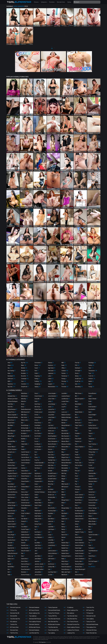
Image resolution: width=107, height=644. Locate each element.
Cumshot (25, 384)
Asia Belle (11, 508)
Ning (77, 401)
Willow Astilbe (93, 524)
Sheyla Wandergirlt (80, 569)
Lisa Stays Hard (53, 572)
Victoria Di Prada (94, 500)
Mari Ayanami (66, 436)
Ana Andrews (12, 463)
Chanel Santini (26, 481)
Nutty (77, 417)
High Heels (52, 368)
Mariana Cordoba (67, 444)
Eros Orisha (38, 433)
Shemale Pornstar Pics (73, 624)
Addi (10, 393)
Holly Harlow (39, 513)
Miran (64, 503)
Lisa (50, 569)
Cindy (23, 511)
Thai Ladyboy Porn (91, 627)
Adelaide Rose (12, 396)
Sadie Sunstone (80, 519)
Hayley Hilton (39, 503)
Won (90, 529)
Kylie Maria (52, 519)
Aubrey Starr (12, 521)
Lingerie (51, 384)
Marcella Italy (66, 433)
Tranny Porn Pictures (54, 613)
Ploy (77, 473)
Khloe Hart (52, 481)
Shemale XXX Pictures (35, 619)
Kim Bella (51, 489)
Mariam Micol (66, 441)
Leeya (50, 535)
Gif (36, 471)
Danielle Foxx (25, 545)
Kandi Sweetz (52, 439)
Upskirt (91, 381)
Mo (63, 505)
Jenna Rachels (53, 396)
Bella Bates (25, 393)
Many (64, 428)
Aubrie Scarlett (12, 524)
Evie (36, 452)
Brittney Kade (25, 428)
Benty (23, 404)
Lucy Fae (64, 404)
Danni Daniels (25, 548)
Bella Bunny (25, 396)
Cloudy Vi (24, 521)
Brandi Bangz (25, 425)
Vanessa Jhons (93, 481)
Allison (10, 439)
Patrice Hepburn (80, 447)
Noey (77, 407)
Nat (63, 540)
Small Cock (79, 379)
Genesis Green (39, 465)
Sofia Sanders (93, 407)
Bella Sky (24, 399)
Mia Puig (64, 473)
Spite (90, 412)
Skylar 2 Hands (93, 399)
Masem (64, 449)
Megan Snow (66, 457)
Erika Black (38, 425)
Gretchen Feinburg (40, 492)
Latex (50, 376)
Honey (37, 521)
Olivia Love (79, 423)
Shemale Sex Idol (91, 616)
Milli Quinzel (65, 487)
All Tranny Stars (14, 627)
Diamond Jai (25, 567)
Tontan (91, 457)
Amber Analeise (12, 449)
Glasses (51, 363)
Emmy (37, 420)
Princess (78, 489)
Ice (36, 529)
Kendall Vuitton (52, 479)
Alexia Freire (11, 423)
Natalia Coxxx (66, 545)
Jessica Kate (52, 412)
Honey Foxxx (39, 524)
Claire (23, 516)
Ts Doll (91, 465)
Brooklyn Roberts (26, 431)
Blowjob (25, 371)
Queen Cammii (80, 495)
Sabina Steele (79, 516)
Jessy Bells (51, 415)
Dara (23, 556)
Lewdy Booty (52, 545)
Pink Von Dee (79, 465)
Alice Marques (12, 431)
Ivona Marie (38, 535)
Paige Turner (79, 425)
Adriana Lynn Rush (13, 399)
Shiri (77, 572)
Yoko (91, 545)
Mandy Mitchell (67, 425)
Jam (36, 551)
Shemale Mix (14, 616)
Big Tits (25, 363)
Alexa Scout (12, 420)
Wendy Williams (93, 519)
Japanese (52, 373)
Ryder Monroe (79, 513)
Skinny (78, 376)
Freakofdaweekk (40, 463)
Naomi (64, 532)
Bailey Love (11, 559)
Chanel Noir (25, 479)
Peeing (64, 379)
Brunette (25, 376)
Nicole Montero (67, 569)
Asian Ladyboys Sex (34, 613)
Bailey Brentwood (13, 553)
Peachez (78, 457)
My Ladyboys (71, 613)
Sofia (90, 404)
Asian (11, 365)
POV (77, 365)
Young (91, 387)
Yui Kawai (92, 548)
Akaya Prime (12, 412)
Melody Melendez (67, 463)
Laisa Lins (51, 521)
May (63, 452)
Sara (77, 535)
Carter (23, 465)
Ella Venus (38, 407)
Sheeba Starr (79, 567)
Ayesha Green (12, 540)
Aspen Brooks (12, 511)
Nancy (64, 527)
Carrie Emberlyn (26, 463)
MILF (64, 363)
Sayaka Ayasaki (80, 551)
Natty (64, 559)
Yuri (90, 553)
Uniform (92, 379)
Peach (77, 455)
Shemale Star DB (15, 613)
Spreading (79, 387)
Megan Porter (66, 455)
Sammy (78, 521)
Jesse (51, 407)
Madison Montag (66, 417)
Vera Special (92, 497)
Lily (50, 561)
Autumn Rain (12, 527)
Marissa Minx (66, 447)
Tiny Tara (92, 455)
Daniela (24, 543)
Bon (23, 423)
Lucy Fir (64, 407)
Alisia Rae (11, 433)
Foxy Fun (38, 460)
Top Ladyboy (52, 633)
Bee (10, 569)
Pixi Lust (78, 471)
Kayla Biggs (52, 457)
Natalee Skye (66, 543)
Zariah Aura (92, 556)
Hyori (37, 527)
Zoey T (91, 564)
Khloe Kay (51, 484)
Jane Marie (38, 556)
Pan (76, 431)
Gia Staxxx (38, 468)
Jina (50, 423)
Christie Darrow (26, 503)
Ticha (91, 447)
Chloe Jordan (25, 497)
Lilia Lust (51, 556)
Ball (9, 561)
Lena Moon (51, 543)
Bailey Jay (11, 556)
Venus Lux (92, 495)
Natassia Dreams (67, 556)
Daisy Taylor (25, 540)
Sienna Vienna (79, 575)
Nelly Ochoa (65, 561)
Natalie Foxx (65, 548)
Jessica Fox (52, 409)
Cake (23, 447)
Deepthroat (25, 387)
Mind (64, 492)
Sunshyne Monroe (94, 420)
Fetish (37, 373)
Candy (24, 449)
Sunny (91, 417)
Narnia (64, 537)
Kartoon (51, 449)
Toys (91, 373)
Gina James (38, 476)
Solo (78, 384)
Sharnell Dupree (80, 564)
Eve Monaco (39, 449)
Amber (10, 444)
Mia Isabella (66, 468)
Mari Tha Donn (66, 439)
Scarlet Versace (80, 553)
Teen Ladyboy (90, 619)
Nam (64, 521)
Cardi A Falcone (26, 452)
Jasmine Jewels (40, 564)
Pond (77, 476)
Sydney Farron (93, 425)
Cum (24, 381)
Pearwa (78, 460)
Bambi (10, 564)
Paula (77, 452)
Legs (50, 381)
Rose (77, 505)
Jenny (50, 401)
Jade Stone (38, 545)
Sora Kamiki (92, 409)
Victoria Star (92, 505)
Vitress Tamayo (94, 508)
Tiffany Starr (93, 452)
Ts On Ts (92, 376)
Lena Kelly (51, 540)
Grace (37, 484)
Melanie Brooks (66, 460)
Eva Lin (37, 441)
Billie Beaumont (26, 412)
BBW (10, 381)
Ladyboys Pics (71, 633)
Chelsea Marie (26, 487)
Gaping (38, 387)
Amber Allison (12, 447)
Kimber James (53, 492)
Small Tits (79, 381)
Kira (50, 500)
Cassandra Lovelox (27, 473)
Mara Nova (65, 431)
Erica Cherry (39, 423)
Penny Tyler (79, 463)
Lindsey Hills (52, 567)
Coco (23, 524)
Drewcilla (38, 399)
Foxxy (37, 457)
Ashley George (13, 505)
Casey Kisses (25, 471)
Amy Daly (11, 460)
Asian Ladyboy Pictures (73, 627)
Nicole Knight (65, 564)
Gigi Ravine (38, 473)
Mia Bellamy (66, 465)
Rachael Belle (79, 497)
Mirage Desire (66, 500)
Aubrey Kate (12, 519)
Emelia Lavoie (39, 412)
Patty (77, 449)
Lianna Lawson (53, 551)
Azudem (10, 545)
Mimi (64, 489)
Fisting (37, 379)
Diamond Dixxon (26, 564)
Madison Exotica (66, 415)
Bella (10, 575)
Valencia (91, 471)
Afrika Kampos (12, 409)
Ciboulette (25, 508)
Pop (77, 481)
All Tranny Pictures (34, 610)
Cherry (24, 489)
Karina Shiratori (53, 444)
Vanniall (91, 489)
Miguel (64, 479)
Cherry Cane (25, 492)
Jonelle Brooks (53, 428)
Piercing (65, 381)
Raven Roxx (79, 503)
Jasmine (38, 561)
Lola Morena (66, 399)
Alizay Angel (12, 436)
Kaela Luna (52, 431)
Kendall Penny (53, 476)
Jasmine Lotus (39, 567)
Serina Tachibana (80, 559)
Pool (64, 384)
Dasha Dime (25, 559)
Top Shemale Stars (72, 616)
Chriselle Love (25, 500)
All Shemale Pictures (35, 627)
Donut (37, 393)
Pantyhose (65, 376)
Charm (23, 484)
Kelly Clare (52, 465)
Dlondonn (24, 572)
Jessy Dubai (52, 417)
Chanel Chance (26, 476)
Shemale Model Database (55, 610)
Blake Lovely (25, 420)
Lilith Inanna (52, 559)
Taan (90, 431)
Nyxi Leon (78, 420)
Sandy (77, 527)
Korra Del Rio (52, 508)
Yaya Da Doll (92, 540)
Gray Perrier (39, 489)
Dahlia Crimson (26, 535)
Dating (69, 2)
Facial (37, 368)
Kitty (50, 505)
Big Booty (12, 384)
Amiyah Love (12, 452)
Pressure (78, 487)
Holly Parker (39, 516)
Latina (51, 379)
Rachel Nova (79, 500)
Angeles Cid (12, 471)
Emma (37, 415)
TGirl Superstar (42, 642)
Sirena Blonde (93, 393)
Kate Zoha (52, 455)
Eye (36, 455)
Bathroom (11, 379)
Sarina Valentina (80, 543)
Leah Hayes (52, 529)
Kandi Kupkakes (53, 436)
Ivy (36, 540)
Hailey (37, 497)
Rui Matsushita (80, 511)
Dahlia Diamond (26, 537)
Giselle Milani (38, 479)
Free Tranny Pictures (73, 622)
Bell (9, 572)
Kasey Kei (51, 452)
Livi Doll (51, 575)
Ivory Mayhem (39, 537)
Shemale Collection (34, 624)
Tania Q (92, 433)
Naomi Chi (65, 535)
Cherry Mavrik (26, 495)
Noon (77, 409)
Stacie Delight (93, 415)
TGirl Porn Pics (14, 633)
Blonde (24, 368)
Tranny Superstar (53, 607)
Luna (64, 409)
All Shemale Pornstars (54, 624)
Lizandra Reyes (66, 396)
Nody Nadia (79, 404)
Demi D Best (25, 561)
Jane (36, 553)
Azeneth (11, 543)
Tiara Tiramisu (93, 444)
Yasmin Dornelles (94, 535)
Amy (10, 457)
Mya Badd (65, 513)
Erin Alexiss (38, 428)
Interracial (52, 371)
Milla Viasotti (66, 484)
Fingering (38, 376)
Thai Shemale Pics (15, 619)
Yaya (90, 537)
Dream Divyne (39, 396)
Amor (10, 455)
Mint (63, 497)
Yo (90, 543)
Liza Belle (64, 393)
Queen (78, 492)
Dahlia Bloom (25, 532)
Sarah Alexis (79, 537)
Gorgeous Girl (39, 481)
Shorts (78, 373)
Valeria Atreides (93, 479)
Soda (90, 401)
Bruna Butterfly (26, 436)
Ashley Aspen (12, 503)
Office (64, 368)
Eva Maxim (38, 444)
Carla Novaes (25, 455)
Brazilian (25, 373)
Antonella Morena (13, 492)
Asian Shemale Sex (91, 633)
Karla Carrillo (52, 447)
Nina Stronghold (80, 399)
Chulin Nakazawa (26, 505)
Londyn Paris (65, 401)
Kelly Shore (52, 468)
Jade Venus (39, 548)
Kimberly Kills (52, 497)
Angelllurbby (12, 479)
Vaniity (91, 484)
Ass (10, 368)
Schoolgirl (78, 371)
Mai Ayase (65, 420)
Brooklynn (25, 433)
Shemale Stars (14, 630)
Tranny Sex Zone (91, 622)
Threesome (93, 371)
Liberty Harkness (53, 553)
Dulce (37, 401)
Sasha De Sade (80, 545)
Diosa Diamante (26, 569)
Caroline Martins (26, 460)
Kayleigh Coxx (52, 460)
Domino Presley (26, 575)
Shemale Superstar (15, 607)
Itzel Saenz (38, 532)
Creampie (25, 379)
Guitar (37, 495)
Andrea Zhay (12, 465)
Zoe (90, 559)
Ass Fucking (12, 371)
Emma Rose (39, 417)
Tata (90, 436)
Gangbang (38, 384)
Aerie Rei (11, 407)
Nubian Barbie (79, 412)
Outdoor (65, 371)
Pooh (77, 479)
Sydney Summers (94, 428)
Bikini (24, 365)
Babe (10, 373)
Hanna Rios (38, 500)
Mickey (64, 476)
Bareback (11, 376)
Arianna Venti (12, 495)
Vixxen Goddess (93, 513)
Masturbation (53, 387)
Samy (77, 524)
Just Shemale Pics (34, 633)
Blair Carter (25, 417)
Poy (77, 484)
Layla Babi (52, 527)
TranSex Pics (14, 624)
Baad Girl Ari (12, 548)
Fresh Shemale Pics (53, 630)
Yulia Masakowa (93, 551)
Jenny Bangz (52, 404)
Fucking (38, 381)
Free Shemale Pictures (54, 619)
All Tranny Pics (90, 610)
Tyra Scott (92, 468)
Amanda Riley (12, 441)
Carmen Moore (26, 457)
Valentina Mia (93, 473)
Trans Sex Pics (90, 607)
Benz (23, 407)
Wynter (91, 532)
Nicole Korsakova (66, 567)
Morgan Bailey (66, 508)
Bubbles (24, 439)
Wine (91, 527)
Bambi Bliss (11, 567)
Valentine (92, 476)
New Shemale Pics (53, 622)
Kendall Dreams (53, 473)
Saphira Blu (79, 529)
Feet (37, 371)
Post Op (78, 363)
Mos (63, 511)
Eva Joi (37, 439)
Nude (64, 365)
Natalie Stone (66, 553)
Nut (77, 415)
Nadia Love (65, 519)
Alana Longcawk (13, 415)
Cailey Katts (25, 444)
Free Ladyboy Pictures (35, 622)
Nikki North (65, 575)
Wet (90, 384)
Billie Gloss (25, 415)
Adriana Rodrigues (13, 401)
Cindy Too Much (26, 513)
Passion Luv (79, 441)
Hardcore (52, 365)
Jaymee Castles (39, 569)
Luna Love (65, 412)
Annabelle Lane (13, 487)
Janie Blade (38, 559)
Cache (24, 441)
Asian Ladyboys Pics (73, 610)
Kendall (51, 471)
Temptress (92, 439)
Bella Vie (24, 401)
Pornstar (65, 387)
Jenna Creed (39, 575)
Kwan (50, 516)
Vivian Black (92, 511)
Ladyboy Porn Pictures (73, 630)
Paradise (78, 433)
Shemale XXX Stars (92, 630)
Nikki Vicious (79, 393)
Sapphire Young (80, 532)
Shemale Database (34, 607)
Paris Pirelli (78, 439)
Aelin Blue (11, 404)
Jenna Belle (38, 572)
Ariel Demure (12, 497)
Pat (77, 444)
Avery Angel (12, 535)
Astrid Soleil (11, 513)
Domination (38, 363)
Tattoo (91, 365)
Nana (63, 524)
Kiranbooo (51, 503)
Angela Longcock (13, 468)
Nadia (64, 516)
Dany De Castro (26, 551)
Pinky (77, 468)
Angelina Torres (13, 476)
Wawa (91, 516)
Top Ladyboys (33, 616)
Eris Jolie (38, 431)
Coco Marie (25, 527)
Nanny (64, 529)
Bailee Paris (12, 551)
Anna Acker (11, 484)
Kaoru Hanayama (53, 441)
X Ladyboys (70, 607)
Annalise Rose (12, 489)
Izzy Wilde (38, 543)
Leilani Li (51, 537)
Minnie (64, 495)
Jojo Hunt (51, 425)
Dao (23, 553)
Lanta (50, 524)
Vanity (91, 487)
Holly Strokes (39, 519)
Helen (37, 508)
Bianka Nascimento (27, 409)
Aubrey (10, 516)
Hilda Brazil (38, 511)
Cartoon (24, 468)
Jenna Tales (52, 399)
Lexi (50, 548)
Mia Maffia (65, 471)
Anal (10, 363)
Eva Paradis (38, 447)
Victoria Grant (93, 503)
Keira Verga (52, 463)
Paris (77, 436)
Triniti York (92, 463)
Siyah (90, 396)
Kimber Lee (52, 495)
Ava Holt (11, 532)
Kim (50, 487)
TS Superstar (90, 613)
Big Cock (11, 387)
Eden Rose (38, 404)
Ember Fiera (39, 409)
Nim (77, 396)
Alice (10, 428)
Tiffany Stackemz (94, 449)
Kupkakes (51, 513)
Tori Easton (92, 460)
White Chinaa (93, 521)
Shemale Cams (61, 2)
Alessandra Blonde (13, 417)
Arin (10, 500)
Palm (77, 428)
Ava (10, 529)
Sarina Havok (79, 540)
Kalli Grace (52, 433)
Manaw (64, 423)
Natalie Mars (66, 551)
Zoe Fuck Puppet (94, 561)
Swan (91, 423)
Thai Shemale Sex (53, 627)
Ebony (38, 365)
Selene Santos (80, 556)
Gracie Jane (39, 487)
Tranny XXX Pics (53, 616)
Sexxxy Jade (79, 561)
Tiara (91, 441)
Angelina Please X (13, 473)
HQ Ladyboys (14, 622)
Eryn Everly (38, 436)
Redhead (78, 368)
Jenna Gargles (53, 393)
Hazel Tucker (38, 505)
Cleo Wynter (25, 519)
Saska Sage (79, 548)
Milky (63, 481)
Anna (10, 481)
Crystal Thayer (26, 529)
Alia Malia (11, 425)
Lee (50, 532)
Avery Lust (11, 537)
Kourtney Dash (53, 511)
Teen (91, 368)
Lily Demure (52, 564)
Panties (65, 373)
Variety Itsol (92, 492)
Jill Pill (50, 420)
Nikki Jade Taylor (67, 572)
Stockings (92, 363)
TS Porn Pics (14, 610)
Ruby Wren (79, 508)
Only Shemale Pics (72, 619)
